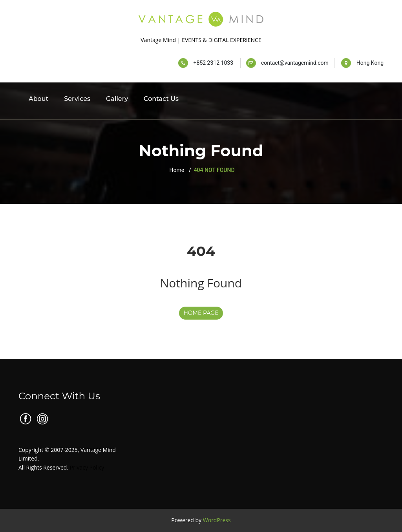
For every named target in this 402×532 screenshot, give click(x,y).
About (38, 99)
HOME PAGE (201, 313)
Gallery (117, 99)
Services (77, 99)
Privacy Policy (87, 467)
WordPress (217, 520)
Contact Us (161, 99)
